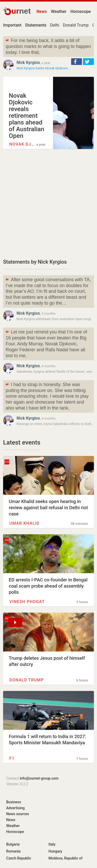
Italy (52, 844)
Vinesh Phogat (27, 602)
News (42, 11)
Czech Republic (19, 858)
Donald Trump (76, 25)
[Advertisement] (48, 203)
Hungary (55, 851)
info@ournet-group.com (39, 778)
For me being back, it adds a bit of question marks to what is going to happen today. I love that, (48, 46)
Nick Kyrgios (28, 62)
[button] (77, 62)
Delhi (55, 25)
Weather (59, 11)
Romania (13, 851)
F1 (12, 758)
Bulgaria (13, 844)
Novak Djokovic (22, 144)
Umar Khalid (24, 523)
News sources (18, 814)
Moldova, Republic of (66, 858)
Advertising (16, 808)
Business (14, 802)
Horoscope (81, 11)
